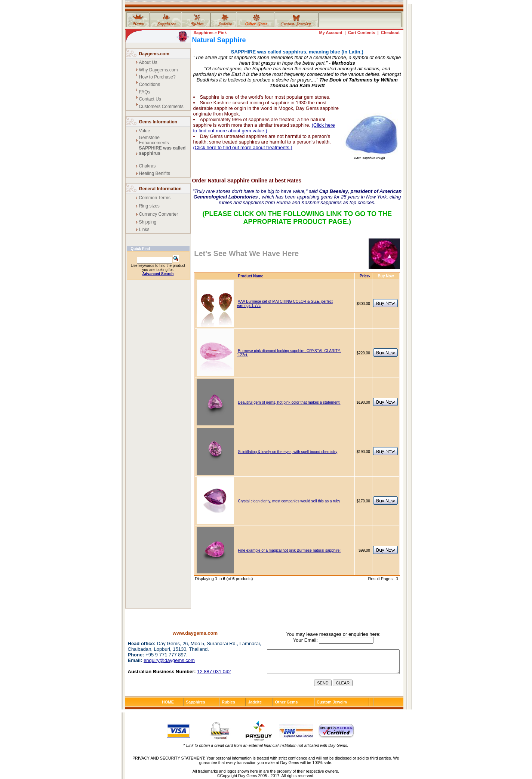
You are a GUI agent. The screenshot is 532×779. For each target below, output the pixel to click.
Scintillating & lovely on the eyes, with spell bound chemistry (288, 452)
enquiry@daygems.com (169, 660)
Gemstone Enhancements (154, 140)
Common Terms (155, 198)
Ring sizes (149, 206)
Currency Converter (159, 214)
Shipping (148, 222)
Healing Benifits (155, 173)
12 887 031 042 (214, 672)
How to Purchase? (157, 77)
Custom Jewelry (332, 702)
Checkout (390, 33)
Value (145, 131)
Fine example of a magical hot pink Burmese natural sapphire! (290, 550)
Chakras (147, 166)
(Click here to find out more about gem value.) (264, 128)
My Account (330, 33)
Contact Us (150, 99)
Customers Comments (161, 107)
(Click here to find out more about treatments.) (243, 147)
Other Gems (286, 702)
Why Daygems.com (159, 70)
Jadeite (255, 702)
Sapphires (204, 33)
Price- (365, 276)
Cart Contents (362, 33)
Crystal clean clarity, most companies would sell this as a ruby (289, 501)
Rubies (228, 702)
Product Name (251, 276)
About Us (148, 62)
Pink (222, 33)
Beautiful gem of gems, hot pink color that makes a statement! (289, 402)
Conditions (150, 84)
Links (144, 230)
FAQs (145, 92)
